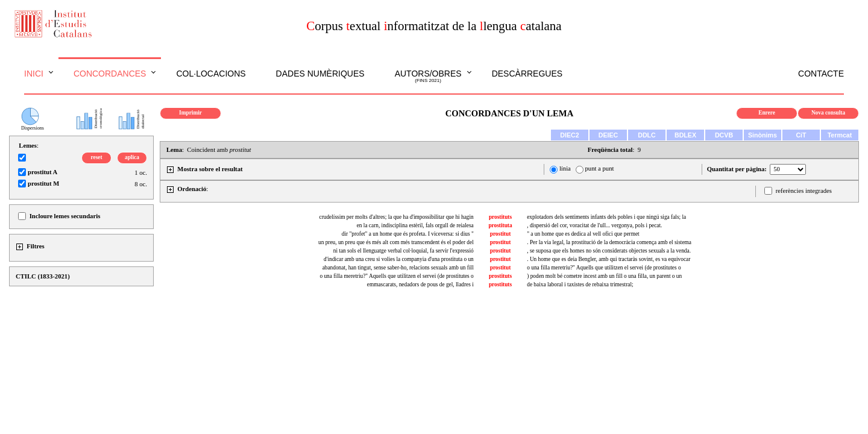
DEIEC (609, 135)
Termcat (840, 135)
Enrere (767, 113)
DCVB (724, 135)
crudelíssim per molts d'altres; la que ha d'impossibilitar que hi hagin (397, 217)
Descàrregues (527, 74)
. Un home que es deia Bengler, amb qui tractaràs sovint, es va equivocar (609, 259)
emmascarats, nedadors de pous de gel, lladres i (420, 285)
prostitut (501, 234)
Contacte (821, 74)
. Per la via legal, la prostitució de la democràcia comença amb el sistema (609, 242)
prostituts (500, 217)
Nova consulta (828, 113)
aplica (132, 157)
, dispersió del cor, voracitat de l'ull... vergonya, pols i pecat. (594, 225)
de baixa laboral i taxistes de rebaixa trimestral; (580, 285)
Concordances (110, 74)
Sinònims (763, 135)
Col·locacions (211, 74)
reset (97, 157)
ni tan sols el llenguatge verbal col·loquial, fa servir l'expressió (404, 251)
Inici (34, 74)
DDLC (647, 135)
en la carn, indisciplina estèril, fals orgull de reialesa (415, 225)
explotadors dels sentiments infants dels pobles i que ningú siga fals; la (606, 217)
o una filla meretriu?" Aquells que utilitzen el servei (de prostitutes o (604, 268)
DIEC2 (569, 135)
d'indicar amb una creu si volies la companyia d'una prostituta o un (399, 259)
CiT (801, 135)
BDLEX (685, 135)
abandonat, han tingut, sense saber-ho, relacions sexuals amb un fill (398, 268)
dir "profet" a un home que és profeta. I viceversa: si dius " (408, 234)
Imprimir (190, 113)
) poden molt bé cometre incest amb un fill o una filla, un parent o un (604, 276)
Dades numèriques (320, 74)
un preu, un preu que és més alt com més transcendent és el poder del (396, 242)
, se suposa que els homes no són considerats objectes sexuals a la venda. (609, 251)
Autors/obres (428, 77)
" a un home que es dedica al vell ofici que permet (583, 234)
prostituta (500, 225)
